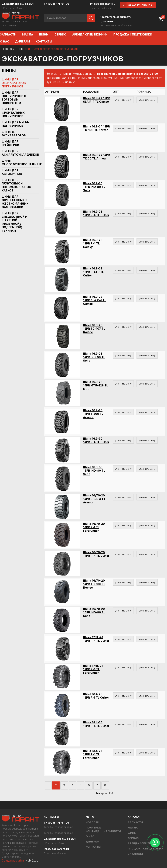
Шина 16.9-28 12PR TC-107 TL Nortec (94, 329)
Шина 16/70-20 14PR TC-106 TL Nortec (94, 584)
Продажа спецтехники (133, 35)
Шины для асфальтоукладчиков (19, 153)
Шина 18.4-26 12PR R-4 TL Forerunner (93, 754)
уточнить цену (123, 100)
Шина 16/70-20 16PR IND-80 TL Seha (94, 612)
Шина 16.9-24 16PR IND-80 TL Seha (94, 187)
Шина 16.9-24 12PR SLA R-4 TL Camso (96, 100)
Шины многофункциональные (19, 163)
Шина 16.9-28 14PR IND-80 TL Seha (94, 357)
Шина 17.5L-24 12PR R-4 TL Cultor (96, 639)
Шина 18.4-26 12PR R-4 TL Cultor (96, 724)
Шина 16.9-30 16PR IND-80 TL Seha (94, 471)
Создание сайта (13, 861)
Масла (28, 35)
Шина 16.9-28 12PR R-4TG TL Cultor (93, 272)
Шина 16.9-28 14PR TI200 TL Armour (93, 414)
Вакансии (135, 854)
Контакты (44, 42)
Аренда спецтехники (90, 35)
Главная (7, 49)
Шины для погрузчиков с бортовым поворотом (14, 98)
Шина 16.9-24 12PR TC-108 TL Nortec (96, 128)
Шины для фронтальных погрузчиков (13, 113)
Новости (92, 822)
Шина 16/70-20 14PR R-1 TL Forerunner (94, 527)
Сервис (60, 35)
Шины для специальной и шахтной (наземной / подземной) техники (15, 222)
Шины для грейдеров (10, 143)
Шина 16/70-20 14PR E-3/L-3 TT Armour (94, 499)
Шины (44, 35)
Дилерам (23, 42)
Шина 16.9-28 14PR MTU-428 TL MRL (96, 385)
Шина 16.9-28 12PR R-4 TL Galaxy (93, 243)
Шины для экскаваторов (14, 134)
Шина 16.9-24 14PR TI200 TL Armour (96, 157)
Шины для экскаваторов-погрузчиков (14, 83)
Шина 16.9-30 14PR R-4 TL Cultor (96, 440)
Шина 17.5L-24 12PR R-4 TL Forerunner (93, 669)
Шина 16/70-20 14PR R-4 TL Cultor (96, 554)
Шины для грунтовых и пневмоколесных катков (16, 185)
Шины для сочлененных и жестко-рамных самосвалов (15, 202)
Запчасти (135, 822)
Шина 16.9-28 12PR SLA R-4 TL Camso (95, 300)
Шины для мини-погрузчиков (15, 124)
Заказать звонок (140, 5)
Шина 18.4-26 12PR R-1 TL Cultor (96, 696)
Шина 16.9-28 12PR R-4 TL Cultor (96, 213)
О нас (90, 836)
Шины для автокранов (12, 172)
